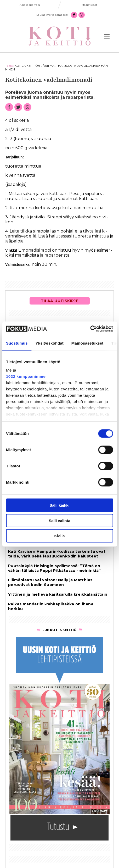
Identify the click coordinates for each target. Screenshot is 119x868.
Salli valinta (59, 520)
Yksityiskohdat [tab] (50, 343)
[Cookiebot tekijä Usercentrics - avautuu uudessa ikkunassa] (90, 329)
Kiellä (59, 536)
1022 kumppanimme (26, 376)
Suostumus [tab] (17, 343)
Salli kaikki (59, 505)
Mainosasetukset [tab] (87, 343)
